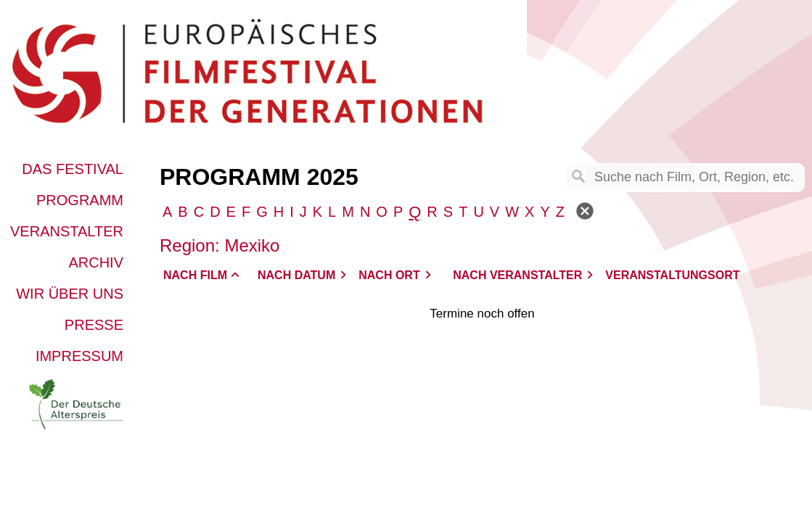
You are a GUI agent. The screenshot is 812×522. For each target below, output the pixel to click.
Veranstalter (67, 231)
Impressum (79, 356)
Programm (80, 200)
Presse (94, 325)
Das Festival (73, 169)
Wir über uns (70, 294)
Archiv (96, 262)
